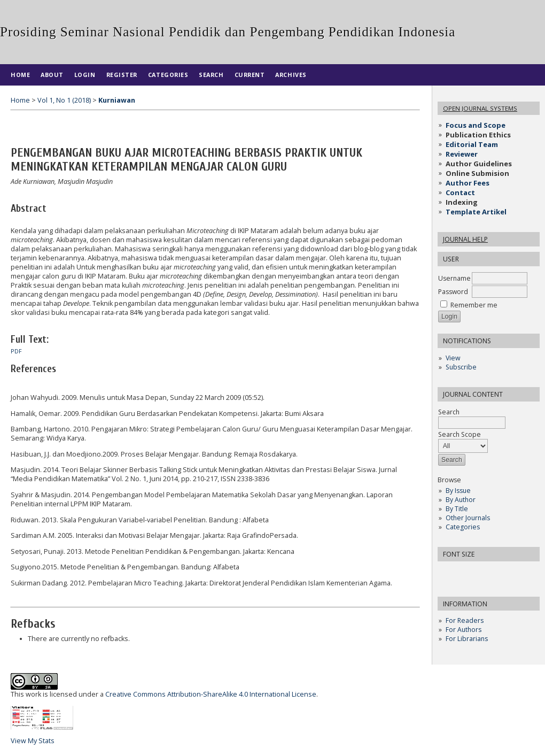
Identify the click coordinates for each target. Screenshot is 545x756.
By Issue (458, 491)
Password (453, 292)
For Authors (464, 630)
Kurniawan (117, 100)
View (453, 358)
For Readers (465, 620)
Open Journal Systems (480, 108)
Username (454, 278)
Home (20, 75)
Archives (291, 75)
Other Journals (468, 518)
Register (122, 75)
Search (211, 75)
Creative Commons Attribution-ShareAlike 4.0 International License (211, 694)
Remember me (474, 305)
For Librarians (467, 639)
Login (85, 75)
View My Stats (33, 741)
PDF (16, 351)
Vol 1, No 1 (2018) (64, 100)
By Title (457, 509)
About (52, 75)
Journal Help (465, 239)
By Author (461, 500)
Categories (463, 527)
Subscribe (461, 367)
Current (250, 75)
